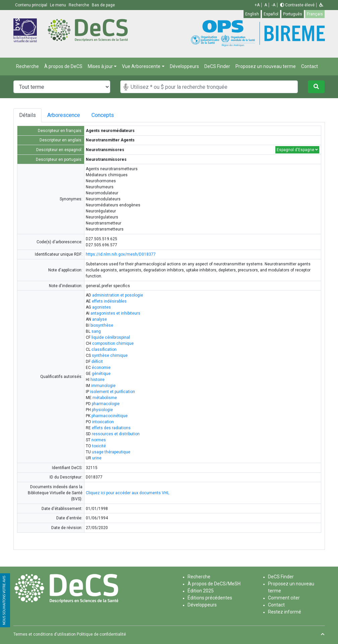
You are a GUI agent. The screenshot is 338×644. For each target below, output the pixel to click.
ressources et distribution (116, 434)
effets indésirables (109, 301)
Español (271, 14)
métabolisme (105, 398)
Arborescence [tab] (65, 115)
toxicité (99, 446)
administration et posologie (118, 295)
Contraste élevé (297, 5)
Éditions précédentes (210, 598)
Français (315, 14)
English (252, 14)
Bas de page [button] (103, 5)
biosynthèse (102, 325)
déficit (97, 362)
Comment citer (284, 598)
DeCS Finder (217, 66)
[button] (321, 5)
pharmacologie (106, 404)
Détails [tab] (27, 115)
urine (97, 458)
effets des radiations (111, 428)
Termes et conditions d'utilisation (45, 634)
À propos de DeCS (63, 66)
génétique (101, 374)
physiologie (102, 410)
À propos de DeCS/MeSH (214, 584)
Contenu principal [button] (32, 5)
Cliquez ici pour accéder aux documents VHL (127, 493)
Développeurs (184, 66)
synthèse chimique (110, 356)
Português (293, 14)
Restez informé (285, 612)
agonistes (102, 307)
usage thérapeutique (111, 452)
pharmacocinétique (110, 416)
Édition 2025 (201, 591)
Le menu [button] (58, 5)
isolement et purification (113, 392)
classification (104, 349)
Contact (310, 66)
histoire (97, 380)
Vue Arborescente (141, 66)
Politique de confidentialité (101, 634)
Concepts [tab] (109, 115)
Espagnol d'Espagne (297, 150)
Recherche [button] (79, 5)
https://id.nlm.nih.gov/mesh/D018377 (121, 254)
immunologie (103, 386)
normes (99, 440)
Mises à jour (100, 66)
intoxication (103, 422)
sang (96, 331)
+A (257, 5)
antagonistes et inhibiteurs (115, 313)
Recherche (27, 66)
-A (274, 5)
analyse (99, 319)
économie (101, 368)
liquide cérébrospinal (111, 337)
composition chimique (113, 343)
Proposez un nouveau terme (266, 66)
